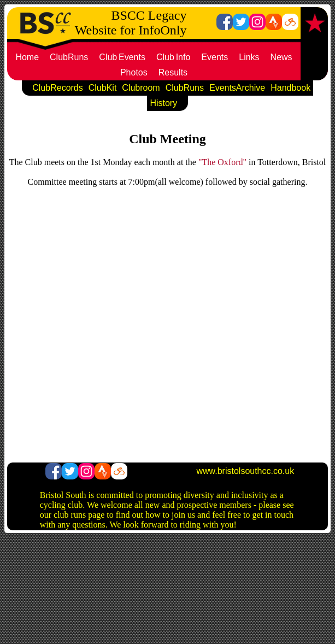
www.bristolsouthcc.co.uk (245, 471)
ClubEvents (122, 57)
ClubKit (103, 88)
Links (249, 57)
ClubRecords (57, 88)
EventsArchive (237, 88)
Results (173, 72)
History (163, 103)
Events (214, 57)
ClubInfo (173, 57)
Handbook (290, 88)
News (281, 57)
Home (27, 57)
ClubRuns (69, 57)
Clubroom (141, 88)
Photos (134, 72)
